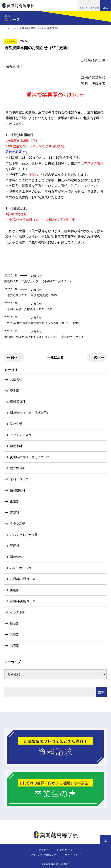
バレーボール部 (21, 568)
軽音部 (15, 623)
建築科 (15, 512)
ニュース (14, 28)
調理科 (15, 546)
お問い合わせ (65, 850)
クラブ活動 (18, 524)
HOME (6, 28)
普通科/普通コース (23, 579)
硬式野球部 (18, 468)
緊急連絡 (16, 557)
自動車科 (16, 446)
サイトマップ (73, 855)
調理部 (15, 634)
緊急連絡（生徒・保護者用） (30, 413)
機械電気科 (18, 402)
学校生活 (16, 424)
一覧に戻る (55, 357)
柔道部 (15, 501)
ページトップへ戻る (106, 841)
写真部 (15, 645)
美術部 (15, 590)
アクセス (44, 850)
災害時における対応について (30, 457)
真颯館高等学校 (18, 5)
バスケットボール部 (24, 535)
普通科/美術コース (23, 601)
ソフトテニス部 (21, 435)
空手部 (15, 391)
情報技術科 (18, 490)
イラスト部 (18, 612)
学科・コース (19, 479)
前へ (14, 357)
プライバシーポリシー (44, 855)
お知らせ (16, 379)
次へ (97, 357)
